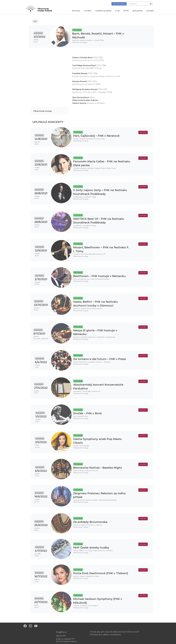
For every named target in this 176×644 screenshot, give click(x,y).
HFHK (126, 11)
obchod (119, 4)
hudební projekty (103, 11)
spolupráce (138, 11)
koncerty (76, 11)
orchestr (88, 11)
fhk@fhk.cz (61, 632)
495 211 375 (61, 636)
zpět (35, 21)
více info (143, 132)
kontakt (150, 11)
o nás (117, 11)
